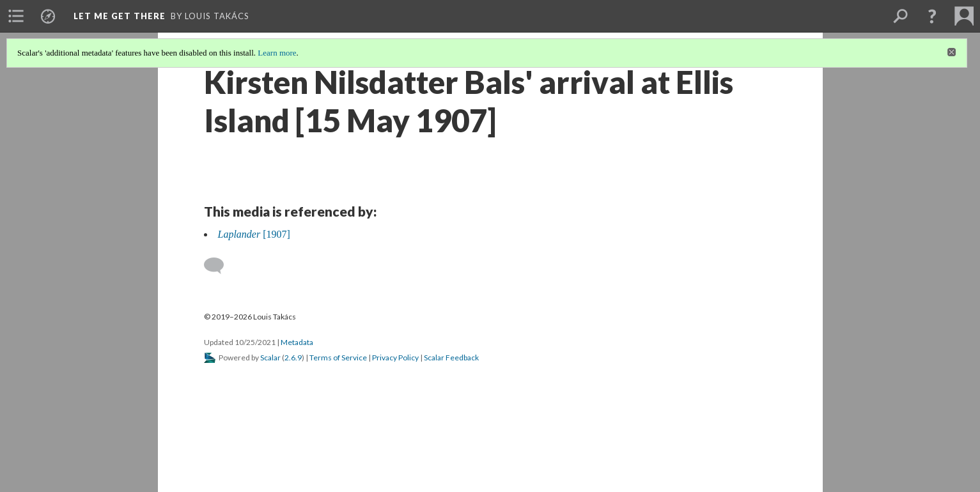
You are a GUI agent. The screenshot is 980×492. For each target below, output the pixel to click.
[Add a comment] (220, 266)
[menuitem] (16, 16)
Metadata (297, 342)
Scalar (270, 357)
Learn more (277, 53)
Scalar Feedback (451, 357)
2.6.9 (293, 357)
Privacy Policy (395, 357)
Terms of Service (338, 357)
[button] (932, 16)
